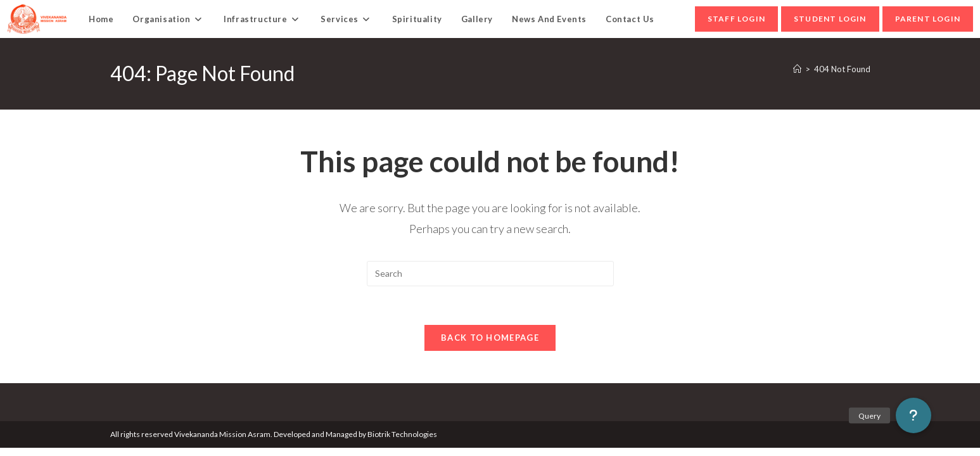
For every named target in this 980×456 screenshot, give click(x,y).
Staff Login (736, 19)
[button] (913, 415)
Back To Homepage (490, 338)
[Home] (797, 69)
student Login (830, 19)
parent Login (928, 19)
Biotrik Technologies (402, 434)
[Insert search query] (490, 274)
